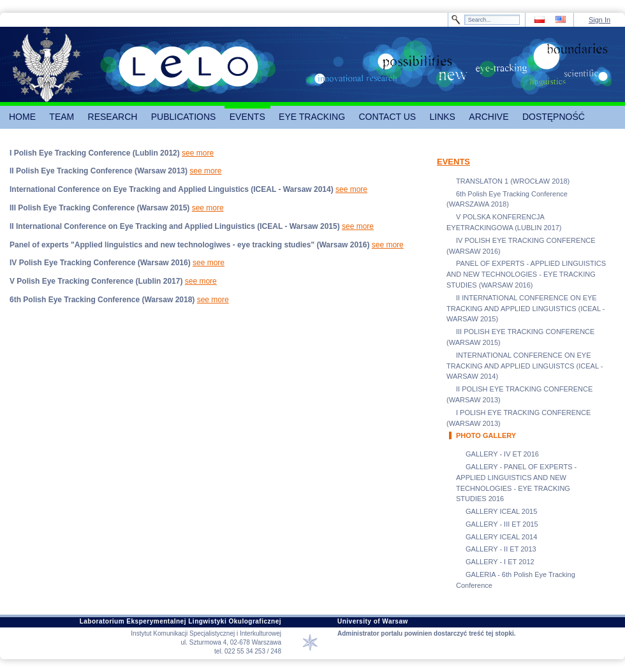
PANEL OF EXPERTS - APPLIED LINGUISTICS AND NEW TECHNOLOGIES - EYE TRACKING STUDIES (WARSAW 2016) (526, 274)
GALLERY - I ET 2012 (500, 562)
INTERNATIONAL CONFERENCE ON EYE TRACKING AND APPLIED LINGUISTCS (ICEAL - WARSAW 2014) (525, 366)
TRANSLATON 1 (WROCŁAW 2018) (513, 181)
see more (198, 153)
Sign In (599, 20)
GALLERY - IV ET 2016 (502, 454)
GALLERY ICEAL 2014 (501, 537)
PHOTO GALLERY (486, 435)
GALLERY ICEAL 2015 (501, 511)
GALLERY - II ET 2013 (501, 549)
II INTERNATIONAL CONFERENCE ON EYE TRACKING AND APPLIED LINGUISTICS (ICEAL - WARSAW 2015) (526, 309)
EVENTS (453, 162)
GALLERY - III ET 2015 (502, 524)
